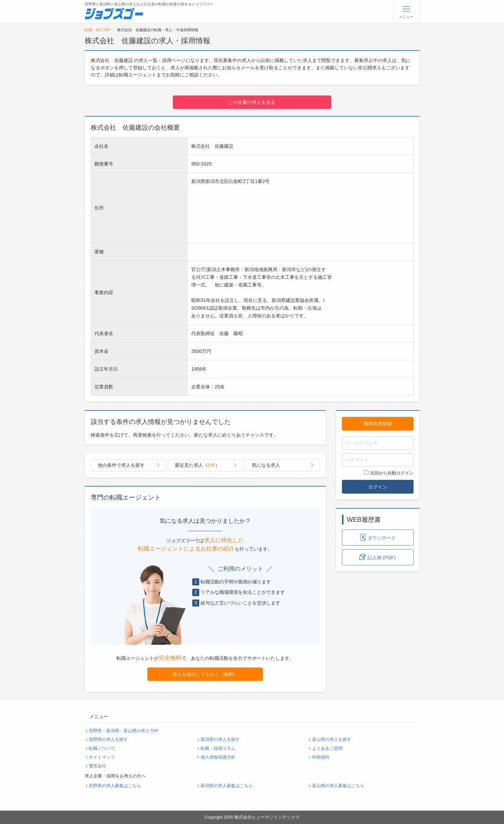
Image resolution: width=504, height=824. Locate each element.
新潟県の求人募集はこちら (227, 786)
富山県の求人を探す (332, 740)
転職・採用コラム (218, 749)
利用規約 (321, 757)
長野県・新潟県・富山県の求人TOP (124, 731)
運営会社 (97, 766)
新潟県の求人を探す (220, 740)
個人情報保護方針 (218, 757)
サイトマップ (102, 757)
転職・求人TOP (98, 30)
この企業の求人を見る (252, 102)
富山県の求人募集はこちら (338, 786)
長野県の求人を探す (108, 740)
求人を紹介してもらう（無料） (205, 674)
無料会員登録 (378, 424)
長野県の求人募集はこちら (115, 786)
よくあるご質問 (327, 749)
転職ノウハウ (102, 749)
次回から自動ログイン (389, 473)
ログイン (378, 487)
